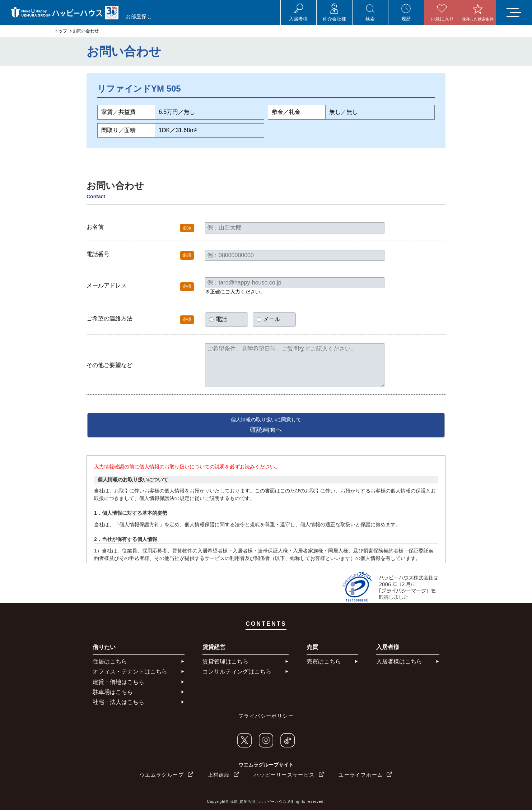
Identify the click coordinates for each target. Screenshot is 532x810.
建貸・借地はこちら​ (118, 682)
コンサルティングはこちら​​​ (237, 672)
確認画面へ (266, 425)
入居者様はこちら (399, 661)
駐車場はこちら (113, 692)
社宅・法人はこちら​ (118, 702)
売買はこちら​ (324, 661)
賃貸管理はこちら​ (225, 661)
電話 (218, 319)
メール (269, 319)
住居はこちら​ (110, 661)
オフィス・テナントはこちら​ (130, 672)
